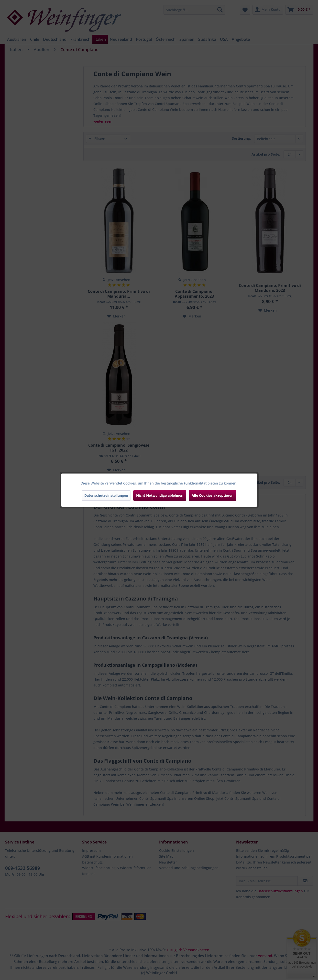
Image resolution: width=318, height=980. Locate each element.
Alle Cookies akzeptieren (213, 495)
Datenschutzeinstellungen (106, 495)
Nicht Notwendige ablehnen (160, 495)
